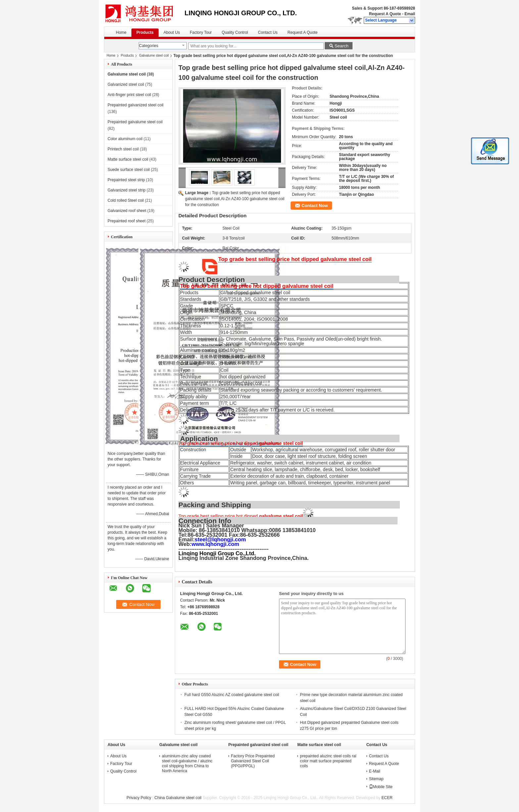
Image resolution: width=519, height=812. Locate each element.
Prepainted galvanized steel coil (136, 105)
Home (121, 32)
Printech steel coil (123, 149)
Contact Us (268, 32)
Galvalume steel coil (154, 55)
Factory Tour (201, 32)
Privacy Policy (139, 798)
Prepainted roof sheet (127, 221)
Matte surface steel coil (128, 159)
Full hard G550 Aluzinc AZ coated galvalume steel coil (232, 695)
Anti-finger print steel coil (129, 95)
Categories (149, 46)
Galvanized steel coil (126, 84)
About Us (172, 32)
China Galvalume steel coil (178, 798)
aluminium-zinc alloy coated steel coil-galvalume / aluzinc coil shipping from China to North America (187, 763)
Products (145, 32)
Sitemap (376, 779)
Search (342, 46)
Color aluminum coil (125, 139)
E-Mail (375, 771)
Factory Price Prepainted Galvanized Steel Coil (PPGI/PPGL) (253, 761)
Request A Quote (385, 14)
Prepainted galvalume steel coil (135, 122)
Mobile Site (381, 787)
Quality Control (235, 32)
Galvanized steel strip (127, 190)
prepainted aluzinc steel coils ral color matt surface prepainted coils (328, 761)
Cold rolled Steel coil (126, 200)
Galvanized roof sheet (127, 211)
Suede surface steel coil (129, 170)
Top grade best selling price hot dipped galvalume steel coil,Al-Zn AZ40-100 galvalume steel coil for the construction (235, 199)
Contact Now (315, 206)
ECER (387, 798)
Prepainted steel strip (126, 180)
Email (410, 14)
